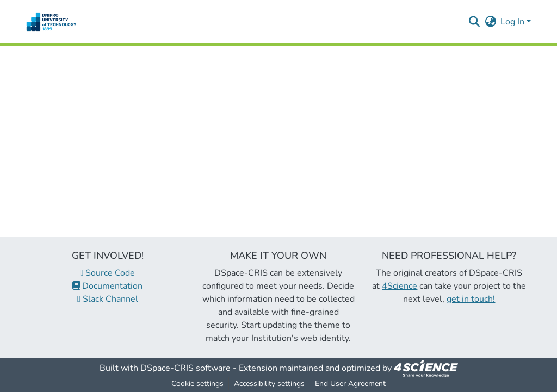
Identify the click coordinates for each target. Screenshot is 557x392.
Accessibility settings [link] (269, 384)
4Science (400, 286)
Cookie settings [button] (197, 384)
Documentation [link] (107, 286)
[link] (426, 368)
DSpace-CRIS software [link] (185, 368)
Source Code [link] (108, 273)
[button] (51, 22)
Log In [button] (513, 22)
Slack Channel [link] (108, 299)
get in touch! (471, 299)
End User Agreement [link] (350, 384)
